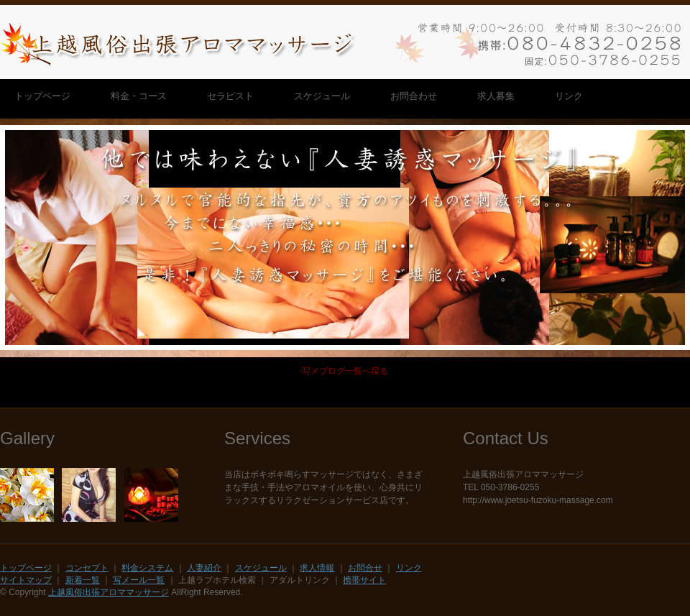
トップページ (26, 568)
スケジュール (261, 568)
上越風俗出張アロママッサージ (109, 592)
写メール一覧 (139, 580)
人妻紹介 (204, 568)
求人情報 (317, 568)
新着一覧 (83, 580)
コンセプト (87, 568)
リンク (409, 568)
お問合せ (365, 568)
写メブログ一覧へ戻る (345, 371)
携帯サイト (364, 580)
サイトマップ (26, 580)
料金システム (147, 568)
